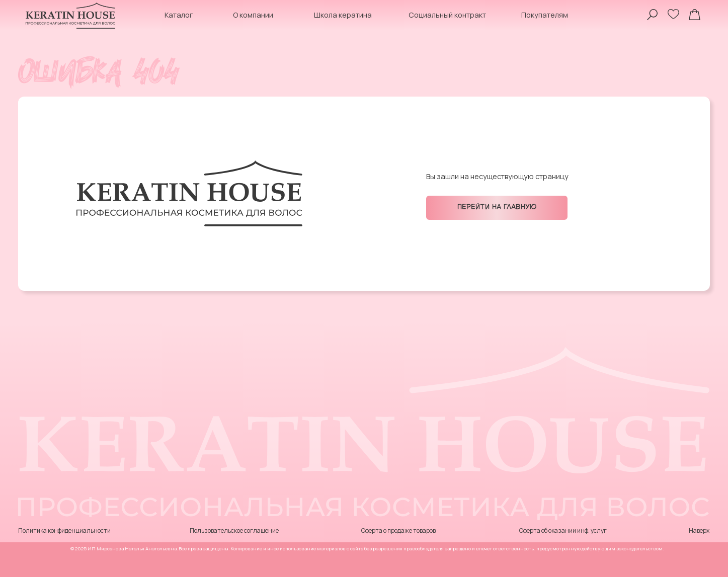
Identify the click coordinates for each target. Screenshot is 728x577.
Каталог (179, 15)
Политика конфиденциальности (64, 530)
